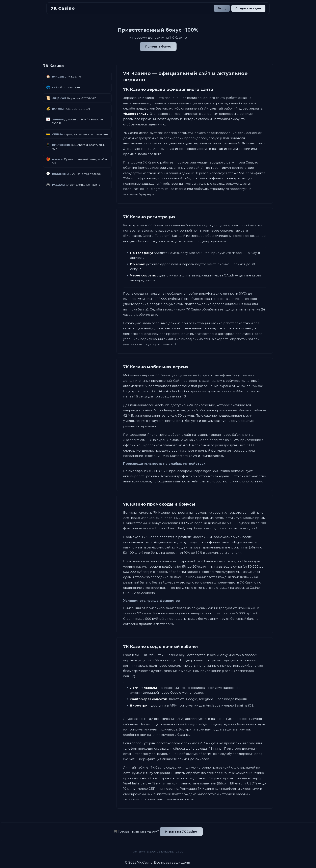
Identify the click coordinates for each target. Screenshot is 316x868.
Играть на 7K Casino (181, 832)
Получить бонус (158, 47)
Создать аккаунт (248, 8)
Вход (222, 8)
